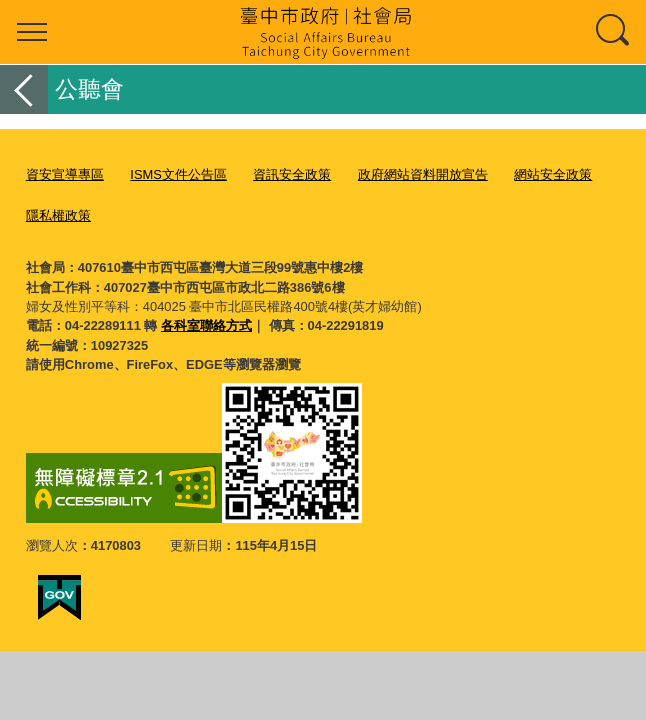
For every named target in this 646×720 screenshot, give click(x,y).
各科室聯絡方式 (206, 325)
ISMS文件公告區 (178, 174)
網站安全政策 (553, 174)
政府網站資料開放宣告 (423, 174)
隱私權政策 (58, 215)
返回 (24, 89)
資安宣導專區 (65, 174)
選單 (32, 32)
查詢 (614, 32)
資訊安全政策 (292, 174)
